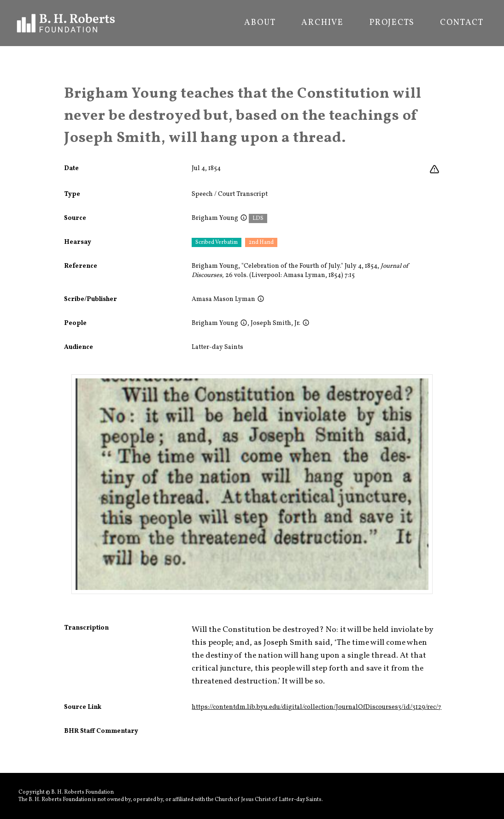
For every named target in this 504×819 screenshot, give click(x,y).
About (260, 23)
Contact (462, 23)
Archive (322, 23)
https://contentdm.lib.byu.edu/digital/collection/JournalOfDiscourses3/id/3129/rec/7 (316, 707)
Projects (392, 23)
